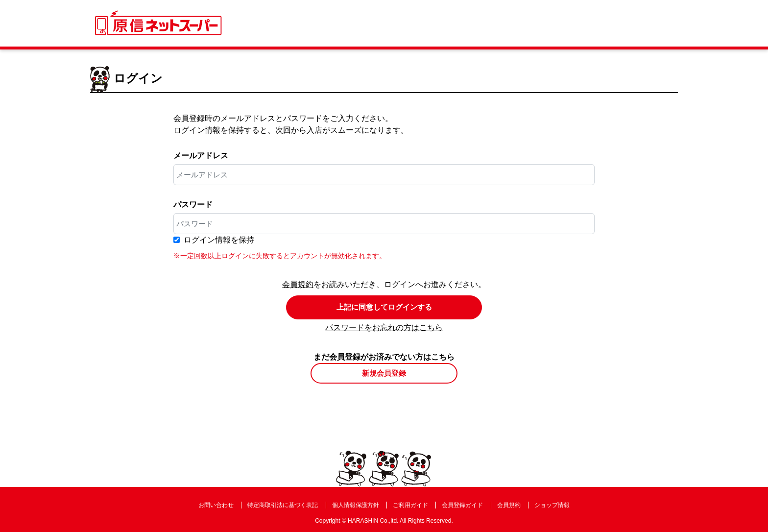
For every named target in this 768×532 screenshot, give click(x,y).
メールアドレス (201, 156)
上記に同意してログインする (384, 307)
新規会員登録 (384, 373)
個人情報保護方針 (356, 505)
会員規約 (298, 284)
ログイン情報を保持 (219, 240)
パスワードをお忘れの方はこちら (384, 327)
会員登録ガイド (462, 505)
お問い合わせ (216, 505)
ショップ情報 (552, 505)
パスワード (193, 205)
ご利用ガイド (410, 505)
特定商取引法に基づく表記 (283, 505)
